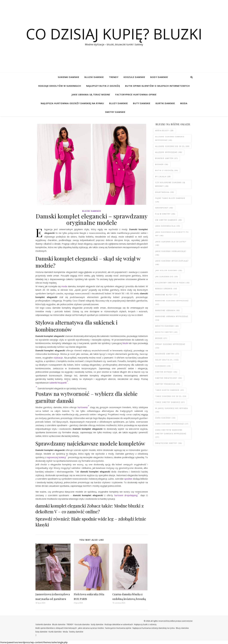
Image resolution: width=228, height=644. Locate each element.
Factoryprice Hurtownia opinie (136, 95)
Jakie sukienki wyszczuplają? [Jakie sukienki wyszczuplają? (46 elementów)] (172, 263)
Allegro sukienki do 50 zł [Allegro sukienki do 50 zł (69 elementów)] (172, 146)
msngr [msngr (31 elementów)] (161, 338)
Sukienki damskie (69, 77)
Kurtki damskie (165, 103)
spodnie (128, 479)
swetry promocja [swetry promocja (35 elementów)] (168, 384)
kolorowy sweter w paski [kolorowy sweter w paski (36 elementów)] (173, 283)
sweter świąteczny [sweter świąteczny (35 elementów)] (169, 378)
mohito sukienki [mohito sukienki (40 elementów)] (167, 326)
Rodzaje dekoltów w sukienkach (60, 86)
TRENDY (114, 77)
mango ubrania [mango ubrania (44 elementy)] (166, 289)
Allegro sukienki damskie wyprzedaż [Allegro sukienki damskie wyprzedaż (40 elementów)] (170, 138)
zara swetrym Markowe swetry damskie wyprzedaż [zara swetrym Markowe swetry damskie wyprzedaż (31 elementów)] (171, 433)
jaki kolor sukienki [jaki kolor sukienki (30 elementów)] (169, 270)
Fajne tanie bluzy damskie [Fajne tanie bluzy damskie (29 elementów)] (170, 200)
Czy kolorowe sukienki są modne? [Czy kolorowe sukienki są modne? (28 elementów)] (170, 184)
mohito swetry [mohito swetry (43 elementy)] (166, 332)
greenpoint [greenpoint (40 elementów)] (164, 208)
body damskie (159, 77)
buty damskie (142, 103)
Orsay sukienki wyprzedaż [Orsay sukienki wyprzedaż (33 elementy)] (170, 346)
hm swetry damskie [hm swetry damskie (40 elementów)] (169, 220)
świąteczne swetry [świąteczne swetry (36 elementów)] (169, 443)
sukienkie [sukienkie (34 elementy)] (163, 366)
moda (64, 286)
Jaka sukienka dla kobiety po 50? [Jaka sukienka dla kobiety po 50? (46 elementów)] (172, 234)
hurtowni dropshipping (127, 495)
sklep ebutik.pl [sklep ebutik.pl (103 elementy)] (167, 360)
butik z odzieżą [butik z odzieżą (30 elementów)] (167, 170)
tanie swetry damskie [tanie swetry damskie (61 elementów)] (170, 402)
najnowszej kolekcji (57, 457)
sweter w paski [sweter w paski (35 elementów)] (166, 372)
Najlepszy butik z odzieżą (103, 86)
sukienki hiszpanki (59, 383)
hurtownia (83, 407)
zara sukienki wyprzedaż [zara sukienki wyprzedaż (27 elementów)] (172, 424)
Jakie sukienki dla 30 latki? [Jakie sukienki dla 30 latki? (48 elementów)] (171, 243)
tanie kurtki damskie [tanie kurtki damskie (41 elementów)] (170, 390)
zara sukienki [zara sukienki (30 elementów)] (165, 418)
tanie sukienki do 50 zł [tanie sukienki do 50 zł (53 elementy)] (171, 396)
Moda (184, 103)
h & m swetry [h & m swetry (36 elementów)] (165, 214)
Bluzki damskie (94, 77)
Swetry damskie (115, 112)
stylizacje (58, 358)
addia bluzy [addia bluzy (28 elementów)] (165, 131)
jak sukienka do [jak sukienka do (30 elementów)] (167, 276)
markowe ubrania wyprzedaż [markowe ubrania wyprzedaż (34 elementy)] (172, 318)
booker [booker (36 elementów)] (162, 164)
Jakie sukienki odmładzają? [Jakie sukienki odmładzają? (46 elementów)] (171, 253)
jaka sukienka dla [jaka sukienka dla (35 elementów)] (168, 226)
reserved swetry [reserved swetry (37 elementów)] (167, 354)
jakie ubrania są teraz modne (91, 95)
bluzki (125, 343)
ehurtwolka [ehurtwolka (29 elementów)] (165, 192)
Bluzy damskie (119, 103)
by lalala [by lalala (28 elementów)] (163, 176)
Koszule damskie (134, 77)
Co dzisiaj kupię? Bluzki (114, 34)
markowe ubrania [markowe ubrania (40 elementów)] (168, 310)
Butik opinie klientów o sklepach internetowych (157, 86)
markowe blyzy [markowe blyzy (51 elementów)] (166, 295)
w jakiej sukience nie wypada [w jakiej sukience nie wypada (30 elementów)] (172, 410)
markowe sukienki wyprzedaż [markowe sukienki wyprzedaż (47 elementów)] (172, 302)
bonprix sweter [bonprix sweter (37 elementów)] (167, 158)
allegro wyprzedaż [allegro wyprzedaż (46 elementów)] (169, 152)
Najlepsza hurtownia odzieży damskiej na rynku (72, 103)
